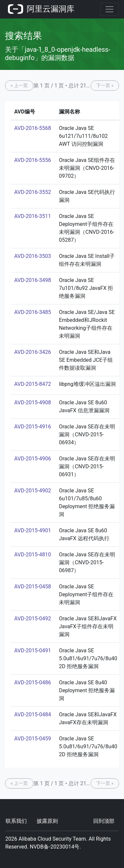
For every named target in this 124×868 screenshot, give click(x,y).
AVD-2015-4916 (33, 427)
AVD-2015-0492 (33, 619)
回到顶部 (104, 821)
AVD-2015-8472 (33, 384)
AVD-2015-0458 (33, 587)
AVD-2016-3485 (33, 312)
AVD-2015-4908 (33, 403)
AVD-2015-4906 (33, 459)
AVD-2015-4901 (33, 530)
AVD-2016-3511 (33, 216)
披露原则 (47, 821)
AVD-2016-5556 (33, 160)
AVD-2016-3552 (33, 192)
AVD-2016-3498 (33, 280)
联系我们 (16, 821)
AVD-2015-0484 (33, 714)
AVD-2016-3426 (33, 352)
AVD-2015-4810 (33, 555)
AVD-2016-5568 (33, 128)
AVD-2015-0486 (33, 682)
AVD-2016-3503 (33, 256)
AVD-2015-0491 (33, 651)
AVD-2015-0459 (33, 739)
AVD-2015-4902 (33, 491)
